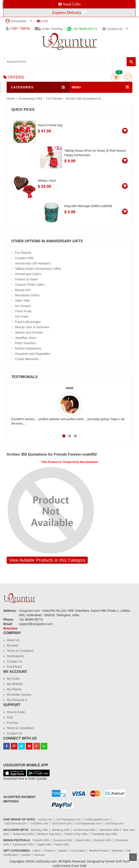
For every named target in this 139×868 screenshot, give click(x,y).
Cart (116, 77)
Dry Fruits (22, 317)
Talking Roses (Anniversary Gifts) (38, 269)
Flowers (49, 851)
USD (43, 21)
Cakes (36, 851)
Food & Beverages (28, 322)
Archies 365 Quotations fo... (85, 99)
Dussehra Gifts (63, 840)
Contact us (112, 29)
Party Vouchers (26, 343)
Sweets (63, 851)
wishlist (128, 77)
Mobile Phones (99, 851)
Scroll (133, 857)
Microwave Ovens (27, 295)
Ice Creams (23, 306)
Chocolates (78, 851)
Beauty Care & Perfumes (32, 327)
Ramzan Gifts (103, 840)
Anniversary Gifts (31, 99)
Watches (117, 851)
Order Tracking (49, 29)
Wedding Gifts (61, 830)
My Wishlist (15, 684)
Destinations (15, 656)
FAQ (10, 717)
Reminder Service (19, 695)
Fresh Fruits (23, 311)
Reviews (13, 645)
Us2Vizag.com (114, 823)
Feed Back (14, 667)
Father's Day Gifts (76, 834)
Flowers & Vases (27, 279)
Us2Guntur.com (62, 823)
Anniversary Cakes (28, 274)
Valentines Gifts (109, 830)
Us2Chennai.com (15, 823)
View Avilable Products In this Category (47, 560)
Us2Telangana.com (69, 819)
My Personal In (17, 700)
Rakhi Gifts (62, 844)
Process (12, 723)
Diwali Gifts (83, 840)
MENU (76, 87)
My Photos (14, 689)
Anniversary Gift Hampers (33, 263)
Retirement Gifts (23, 834)
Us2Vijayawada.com (88, 823)
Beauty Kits (23, 290)
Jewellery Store (26, 338)
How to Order (16, 712)
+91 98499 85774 (82, 29)
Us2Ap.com (45, 819)
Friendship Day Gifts (104, 834)
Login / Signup (18, 28)
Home (11, 99)
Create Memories (27, 359)
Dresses (39, 855)
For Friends (54, 99)
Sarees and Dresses (29, 332)
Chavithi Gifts (41, 840)
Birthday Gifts (40, 830)
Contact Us (14, 661)
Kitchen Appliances (28, 348)
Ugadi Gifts (44, 844)
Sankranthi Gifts (23, 844)
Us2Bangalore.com (97, 819)
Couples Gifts (24, 258)
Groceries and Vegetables (33, 354)
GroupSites (16, 21)
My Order (13, 679)
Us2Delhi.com (39, 823)
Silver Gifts (23, 301)
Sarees (26, 855)
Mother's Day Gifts (49, 834)
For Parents (23, 253)
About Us (13, 640)
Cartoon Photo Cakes (30, 285)
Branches (10, 628)
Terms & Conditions (20, 651)
